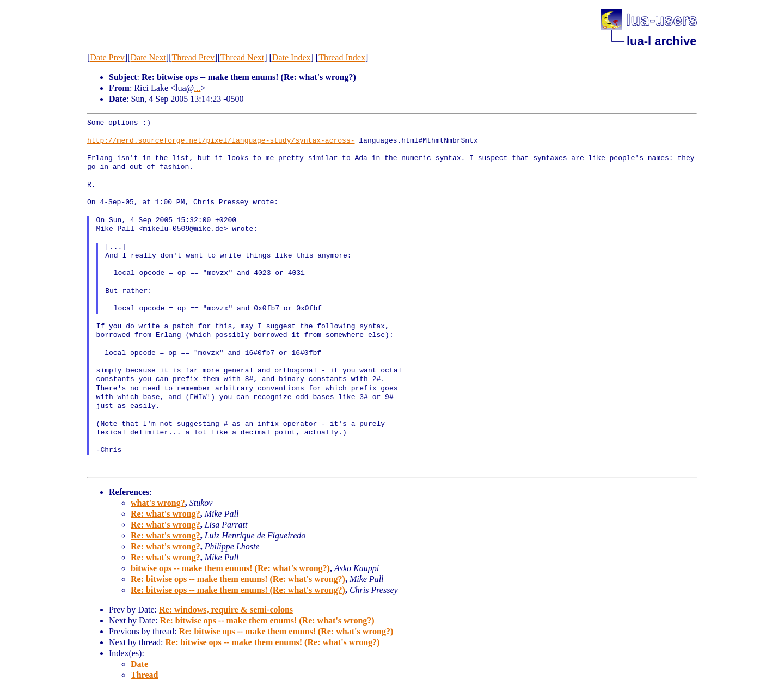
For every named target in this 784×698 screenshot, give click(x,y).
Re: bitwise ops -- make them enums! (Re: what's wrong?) (238, 579)
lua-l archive (661, 41)
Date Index (292, 57)
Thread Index (342, 57)
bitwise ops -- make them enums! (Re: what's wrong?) (230, 568)
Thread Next (242, 57)
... (197, 88)
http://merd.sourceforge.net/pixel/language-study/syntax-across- (221, 141)
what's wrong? (158, 503)
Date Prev (107, 57)
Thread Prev (193, 57)
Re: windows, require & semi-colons (226, 610)
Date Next (148, 57)
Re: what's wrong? (166, 514)
